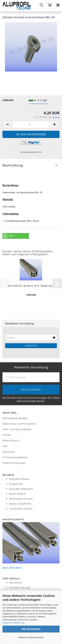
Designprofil (16, 484)
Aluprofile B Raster (19, 479)
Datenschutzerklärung (13, 623)
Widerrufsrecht (11, 440)
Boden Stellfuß (17, 494)
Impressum (9, 452)
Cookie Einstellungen (14, 463)
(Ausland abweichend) (38, 104)
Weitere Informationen (31, 637)
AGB (5, 446)
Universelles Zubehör (21, 509)
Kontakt (7, 435)
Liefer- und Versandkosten (17, 429)
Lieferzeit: (8, 100)
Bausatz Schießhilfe (20, 504)
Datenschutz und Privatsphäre (19, 424)
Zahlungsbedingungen (15, 418)
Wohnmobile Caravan (21, 499)
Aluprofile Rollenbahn (21, 489)
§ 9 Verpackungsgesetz (15, 457)
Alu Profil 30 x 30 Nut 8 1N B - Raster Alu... (31, 286)
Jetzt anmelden (31, 389)
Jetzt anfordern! (12, 568)
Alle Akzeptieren (31, 629)
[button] (16, 236)
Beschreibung (13, 165)
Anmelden (31, 346)
